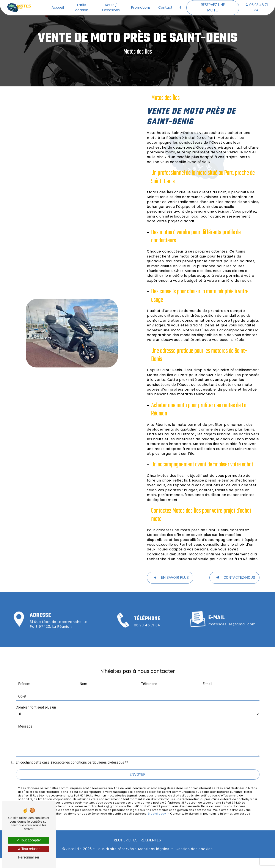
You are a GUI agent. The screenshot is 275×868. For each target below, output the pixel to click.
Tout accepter (29, 840)
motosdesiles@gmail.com (232, 618)
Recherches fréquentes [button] (137, 840)
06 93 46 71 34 (256, 7)
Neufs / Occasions (111, 7)
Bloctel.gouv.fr (158, 808)
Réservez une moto (213, 8)
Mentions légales (154, 849)
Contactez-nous (234, 578)
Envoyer (137, 768)
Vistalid (72, 849)
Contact (165, 7)
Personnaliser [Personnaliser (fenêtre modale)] (29, 857)
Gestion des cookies (194, 849)
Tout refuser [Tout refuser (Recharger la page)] (29, 849)
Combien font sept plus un (36, 701)
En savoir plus (170, 578)
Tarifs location (81, 7)
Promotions (141, 7)
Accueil (58, 7)
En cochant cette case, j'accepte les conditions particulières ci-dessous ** (72, 756)
